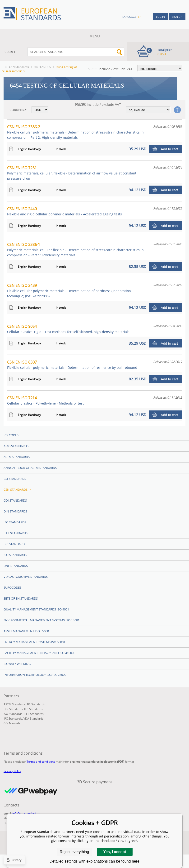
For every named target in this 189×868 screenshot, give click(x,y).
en (140, 17)
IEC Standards (15, 522)
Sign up (177, 17)
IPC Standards (15, 544)
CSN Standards (19, 67)
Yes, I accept (115, 852)
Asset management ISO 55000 (26, 631)
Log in (160, 17)
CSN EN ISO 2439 (69, 291)
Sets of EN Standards (21, 598)
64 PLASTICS (43, 67)
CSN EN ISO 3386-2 (75, 132)
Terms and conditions (41, 762)
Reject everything (74, 852)
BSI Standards (15, 479)
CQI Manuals (12, 723)
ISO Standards (15, 555)
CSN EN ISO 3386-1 (75, 250)
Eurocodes (12, 588)
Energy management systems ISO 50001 (34, 642)
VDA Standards (33, 719)
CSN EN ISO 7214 (45, 400)
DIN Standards (15, 511)
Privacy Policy (12, 771)
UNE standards (16, 566)
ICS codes (11, 435)
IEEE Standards (16, 533)
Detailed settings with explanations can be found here (94, 861)
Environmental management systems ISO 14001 (41, 620)
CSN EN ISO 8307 (72, 365)
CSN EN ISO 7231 (72, 173)
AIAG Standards (16, 446)
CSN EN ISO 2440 (65, 211)
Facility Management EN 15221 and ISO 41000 (39, 653)
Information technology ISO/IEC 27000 (35, 675)
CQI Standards (15, 500)
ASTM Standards (17, 457)
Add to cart (169, 149)
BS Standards (36, 704)
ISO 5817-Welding (17, 664)
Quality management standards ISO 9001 (36, 609)
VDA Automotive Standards (26, 577)
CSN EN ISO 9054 (68, 329)
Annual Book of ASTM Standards (30, 468)
